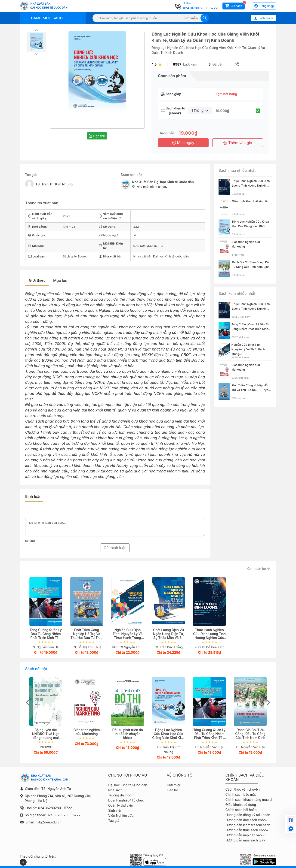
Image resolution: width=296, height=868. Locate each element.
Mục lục (60, 281)
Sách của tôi (264, 18)
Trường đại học (120, 795)
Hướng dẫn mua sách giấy (245, 840)
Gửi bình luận (115, 548)
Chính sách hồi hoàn (241, 810)
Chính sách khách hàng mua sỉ (249, 800)
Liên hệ (172, 790)
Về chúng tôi (180, 775)
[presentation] (28, 702)
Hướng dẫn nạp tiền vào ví (245, 835)
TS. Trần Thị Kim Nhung (54, 184)
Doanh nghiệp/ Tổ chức (126, 800)
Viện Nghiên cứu (121, 815)
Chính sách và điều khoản (245, 777)
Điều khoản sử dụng (241, 805)
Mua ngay (183, 143)
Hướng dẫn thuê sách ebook (247, 830)
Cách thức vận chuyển (243, 789)
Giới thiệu (37, 280)
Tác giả (114, 821)
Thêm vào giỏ (238, 143)
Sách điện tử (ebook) (175, 111)
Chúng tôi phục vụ (128, 775)
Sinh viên (115, 810)
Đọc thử (97, 136)
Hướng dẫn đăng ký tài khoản (248, 815)
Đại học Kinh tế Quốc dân (128, 785)
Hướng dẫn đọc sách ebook (247, 820)
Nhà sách (115, 790)
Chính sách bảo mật (241, 794)
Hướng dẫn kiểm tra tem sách (248, 825)
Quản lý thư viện (121, 805)
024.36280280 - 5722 (200, 8)
